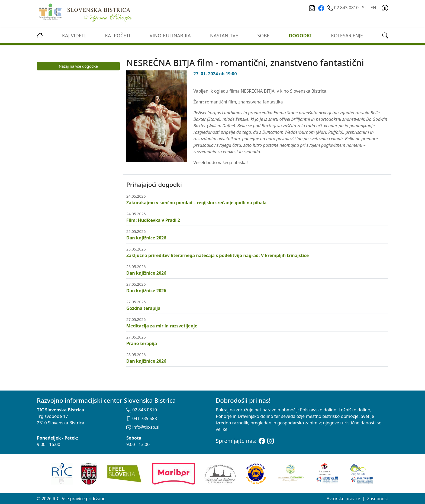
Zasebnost (378, 499)
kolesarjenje (347, 35)
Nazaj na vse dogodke (78, 66)
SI (364, 8)
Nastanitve (224, 35)
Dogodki (300, 35)
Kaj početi (117, 35)
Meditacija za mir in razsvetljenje (162, 326)
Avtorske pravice (343, 499)
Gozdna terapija (143, 308)
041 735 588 (142, 418)
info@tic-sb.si (143, 427)
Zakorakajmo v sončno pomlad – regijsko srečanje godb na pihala (196, 203)
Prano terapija (142, 343)
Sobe (264, 35)
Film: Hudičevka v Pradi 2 (153, 220)
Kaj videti (74, 35)
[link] (385, 8)
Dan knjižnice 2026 (146, 238)
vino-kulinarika (170, 35)
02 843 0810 (344, 8)
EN (373, 8)
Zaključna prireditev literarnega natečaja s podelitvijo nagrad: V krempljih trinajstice (218, 255)
